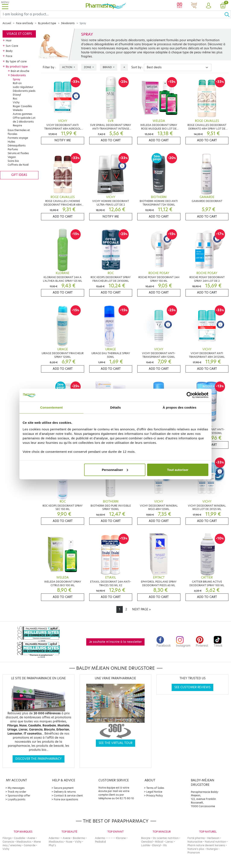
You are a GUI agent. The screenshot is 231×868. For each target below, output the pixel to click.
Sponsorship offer (19, 796)
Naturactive (195, 842)
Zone (88, 67)
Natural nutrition (215, 842)
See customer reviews (192, 687)
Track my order (17, 792)
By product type (47, 23)
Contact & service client (68, 796)
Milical (159, 842)
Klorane (121, 838)
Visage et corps (19, 34)
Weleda (18, 110)
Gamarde (30, 845)
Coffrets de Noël (18, 165)
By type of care (16, 61)
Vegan (12, 157)
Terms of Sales (155, 788)
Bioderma (79, 838)
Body (9, 51)
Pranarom (194, 853)
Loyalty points (17, 799)
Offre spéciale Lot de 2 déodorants (24, 120)
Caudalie (19, 838)
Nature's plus (196, 849)
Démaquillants (17, 145)
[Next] (141, 609)
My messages (16, 788)
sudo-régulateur (23, 87)
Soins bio (13, 161)
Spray (16, 79)
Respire (17, 125)
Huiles (11, 142)
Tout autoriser (178, 470)
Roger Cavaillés (22, 106)
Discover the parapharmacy (39, 759)
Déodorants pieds (24, 91)
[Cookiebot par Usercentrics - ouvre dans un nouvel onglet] (190, 395)
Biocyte (146, 838)
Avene (31, 838)
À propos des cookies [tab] (180, 407)
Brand (108, 67)
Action (68, 67)
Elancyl (156, 845)
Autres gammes (23, 114)
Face (9, 56)
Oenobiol (147, 842)
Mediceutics (24, 842)
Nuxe (69, 842)
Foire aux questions (66, 799)
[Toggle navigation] (5, 5)
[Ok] (228, 14)
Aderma (54, 838)
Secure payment (64, 788)
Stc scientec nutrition (166, 838)
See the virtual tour (115, 743)
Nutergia (212, 849)
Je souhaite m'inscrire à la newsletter (115, 642)
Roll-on (17, 83)
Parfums (13, 149)
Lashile (145, 845)
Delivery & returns (65, 792)
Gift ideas (19, 175)
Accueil (7, 23)
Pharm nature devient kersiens (206, 845)
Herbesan (213, 838)
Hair (9, 40)
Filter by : (49, 67)
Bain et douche (20, 71)
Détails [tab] (115, 407)
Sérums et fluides (18, 153)
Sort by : (137, 67)
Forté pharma (196, 838)
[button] (209, 6)
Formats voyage (18, 138)
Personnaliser (115, 470)
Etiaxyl (17, 95)
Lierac (169, 842)
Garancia (8, 842)
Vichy (16, 102)
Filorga (7, 838)
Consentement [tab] (51, 407)
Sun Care (12, 46)
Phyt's (52, 845)
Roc (15, 99)
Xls (165, 845)
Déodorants (68, 23)
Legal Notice (154, 792)
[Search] (112, 14)
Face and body (25, 23)
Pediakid (100, 842)
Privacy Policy (154, 796)
